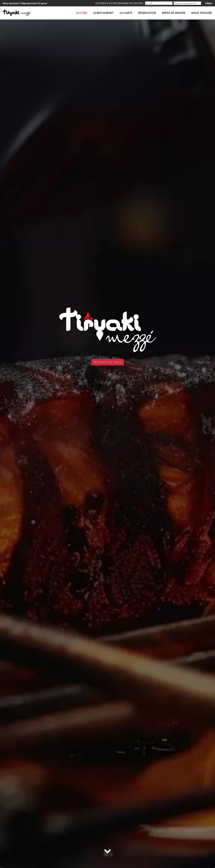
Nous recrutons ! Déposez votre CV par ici (25, 3)
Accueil (82, 13)
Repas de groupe (174, 13)
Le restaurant (104, 13)
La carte (126, 13)
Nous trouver (202, 13)
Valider (209, 3)
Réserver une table (107, 362)
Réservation (147, 13)
